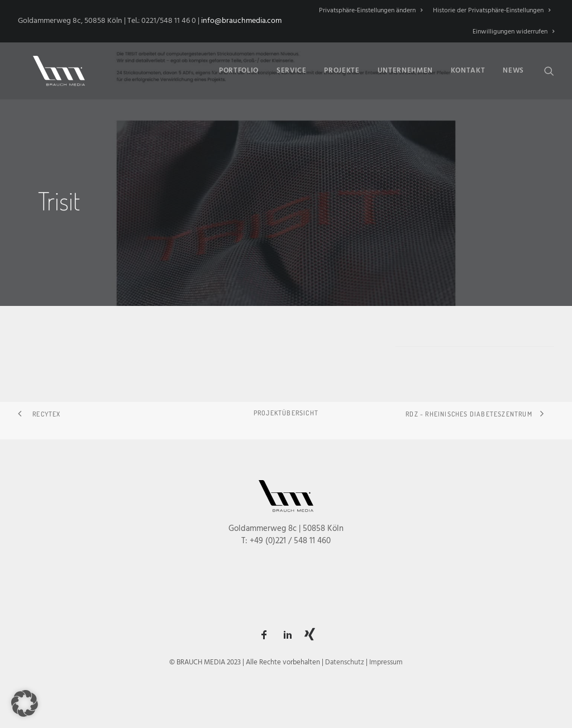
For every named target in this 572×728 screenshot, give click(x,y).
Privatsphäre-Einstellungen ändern (371, 11)
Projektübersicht (286, 413)
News (513, 69)
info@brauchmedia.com (241, 21)
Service (292, 69)
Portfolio (239, 69)
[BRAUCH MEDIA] (51, 69)
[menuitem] (373, 11)
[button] (549, 69)
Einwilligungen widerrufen (513, 32)
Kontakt (468, 69)
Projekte (342, 69)
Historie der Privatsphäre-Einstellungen (492, 11)
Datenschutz (345, 662)
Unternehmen (405, 69)
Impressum (386, 662)
